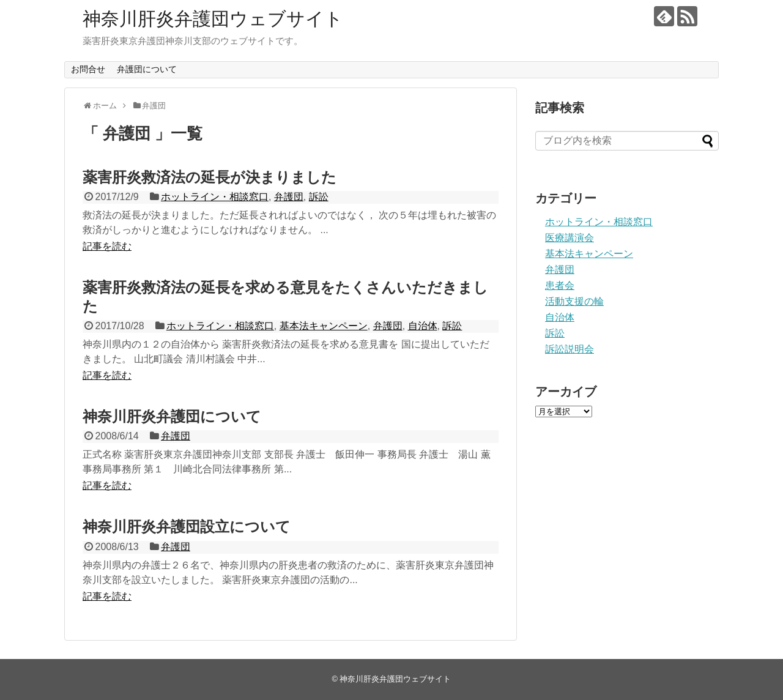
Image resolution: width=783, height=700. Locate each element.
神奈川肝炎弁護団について (172, 416)
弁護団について (147, 69)
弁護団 (289, 197)
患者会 (560, 285)
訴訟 (319, 197)
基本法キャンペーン (324, 326)
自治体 (423, 326)
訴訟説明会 (570, 349)
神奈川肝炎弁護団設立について (194, 527)
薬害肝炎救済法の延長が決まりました (210, 177)
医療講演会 (570, 238)
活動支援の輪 (574, 301)
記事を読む (107, 246)
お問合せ (88, 69)
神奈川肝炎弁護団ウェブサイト (213, 19)
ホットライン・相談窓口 (215, 197)
